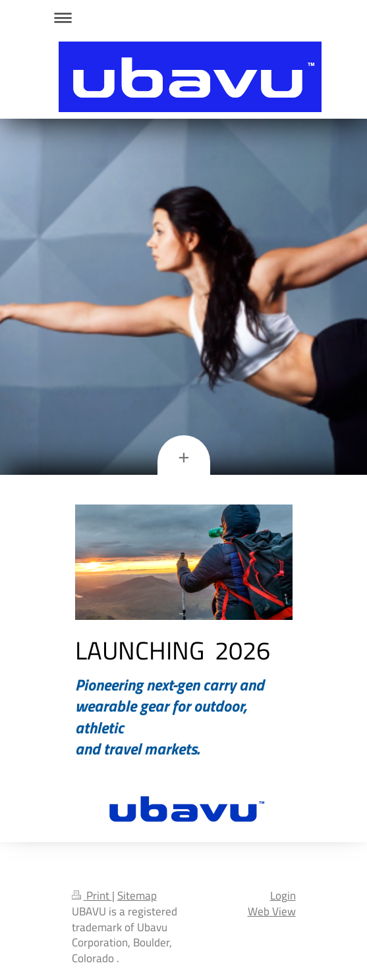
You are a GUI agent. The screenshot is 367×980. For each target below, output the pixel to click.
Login (283, 896)
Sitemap (137, 896)
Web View (272, 911)
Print (92, 896)
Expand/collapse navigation (184, 17)
